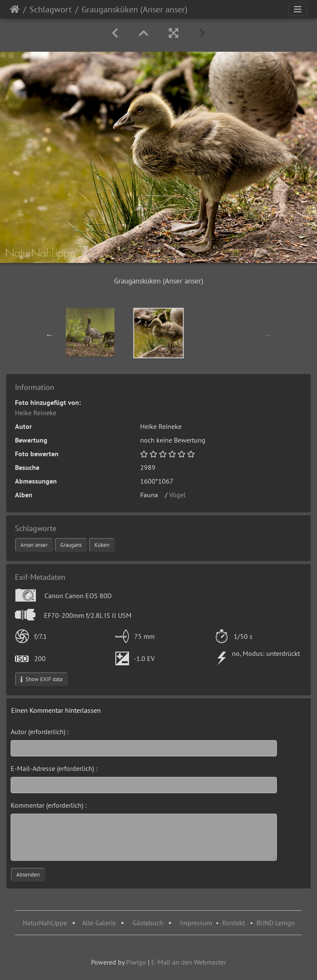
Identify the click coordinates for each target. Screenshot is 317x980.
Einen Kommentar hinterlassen (56, 710)
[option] (90, 332)
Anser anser (34, 545)
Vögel (180, 495)
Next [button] (267, 335)
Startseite (15, 9)
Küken (102, 545)
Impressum (196, 923)
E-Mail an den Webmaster (189, 962)
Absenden (28, 875)
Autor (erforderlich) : (40, 732)
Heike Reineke (36, 413)
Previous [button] (50, 335)
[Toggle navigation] (298, 9)
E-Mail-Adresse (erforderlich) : (54, 768)
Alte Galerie (99, 923)
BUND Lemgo (276, 923)
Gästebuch (149, 923)
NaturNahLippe (45, 923)
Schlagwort (51, 9)
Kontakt (233, 923)
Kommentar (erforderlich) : (49, 805)
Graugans (71, 545)
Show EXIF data (41, 679)
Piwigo (136, 962)
